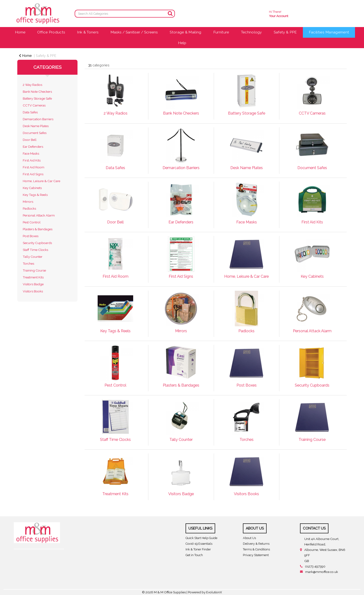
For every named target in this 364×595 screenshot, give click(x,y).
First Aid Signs (33, 174)
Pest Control (32, 222)
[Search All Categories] (125, 14)
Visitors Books (33, 291)
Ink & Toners (88, 32)
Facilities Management (329, 32)
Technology (251, 32)
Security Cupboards (37, 243)
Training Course (34, 270)
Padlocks (29, 208)
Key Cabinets (32, 188)
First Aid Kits (32, 160)
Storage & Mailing (185, 32)
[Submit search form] (170, 13)
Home (20, 32)
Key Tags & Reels (35, 195)
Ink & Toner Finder (198, 549)
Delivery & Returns (256, 544)
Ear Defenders (33, 147)
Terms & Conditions (256, 549)
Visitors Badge (33, 284)
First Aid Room (34, 167)
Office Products (51, 32)
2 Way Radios (32, 85)
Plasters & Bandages (38, 229)
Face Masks (31, 153)
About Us (249, 538)
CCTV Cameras (34, 105)
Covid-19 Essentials (199, 544)
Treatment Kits (33, 277)
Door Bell (30, 140)
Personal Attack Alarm (39, 215)
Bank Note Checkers (37, 92)
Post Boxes (31, 236)
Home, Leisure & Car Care (41, 181)
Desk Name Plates (36, 126)
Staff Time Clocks (35, 250)
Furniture (221, 32)
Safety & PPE (285, 32)
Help (182, 43)
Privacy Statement (256, 555)
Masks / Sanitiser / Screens (134, 32)
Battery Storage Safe (37, 98)
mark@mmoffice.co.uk (322, 572)
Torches (28, 263)
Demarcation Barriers (38, 119)
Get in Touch (194, 555)
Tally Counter (33, 257)
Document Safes (35, 133)
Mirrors (28, 202)
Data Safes (30, 112)
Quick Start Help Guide (201, 538)
